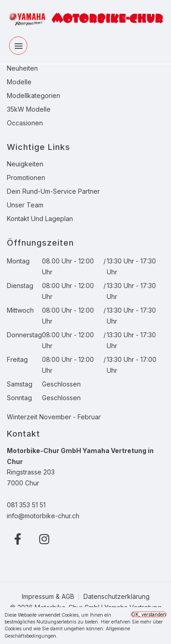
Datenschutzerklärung (117, 596)
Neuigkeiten (25, 164)
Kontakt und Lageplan (40, 219)
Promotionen (26, 178)
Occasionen (25, 123)
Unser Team (25, 205)
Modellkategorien (34, 95)
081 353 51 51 (26, 505)
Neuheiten (22, 68)
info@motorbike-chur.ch (43, 516)
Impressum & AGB (48, 596)
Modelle (19, 82)
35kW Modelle (29, 109)
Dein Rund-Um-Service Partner (53, 191)
